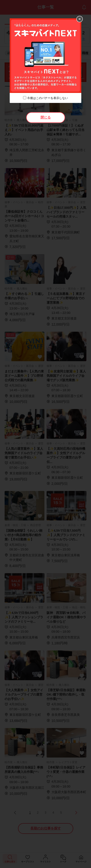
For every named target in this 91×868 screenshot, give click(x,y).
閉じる (46, 117)
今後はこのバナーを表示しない (48, 98)
